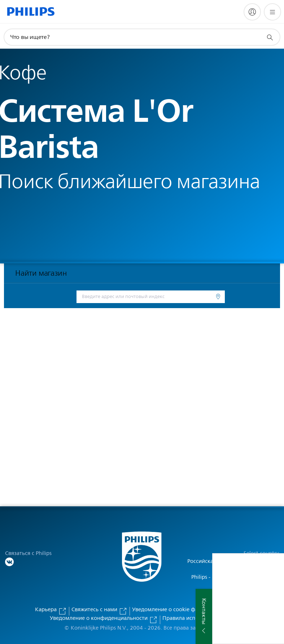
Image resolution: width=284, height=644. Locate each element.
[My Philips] (252, 12)
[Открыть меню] (272, 12)
